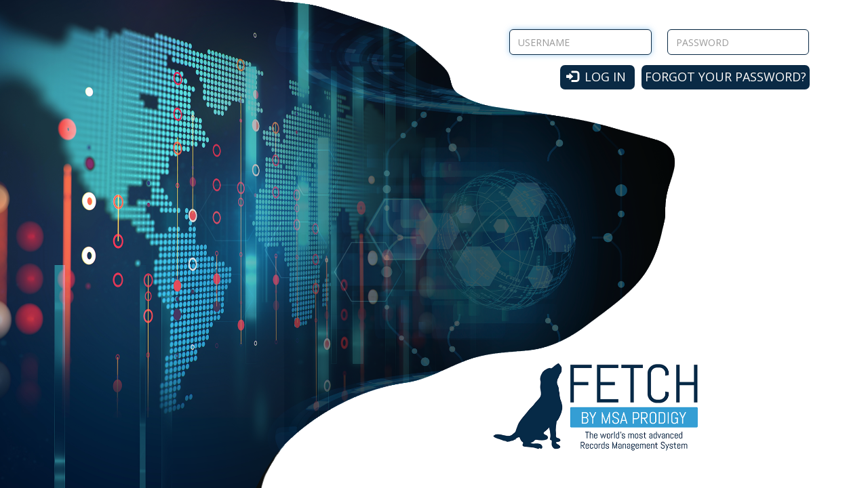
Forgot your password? (726, 77)
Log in (596, 77)
